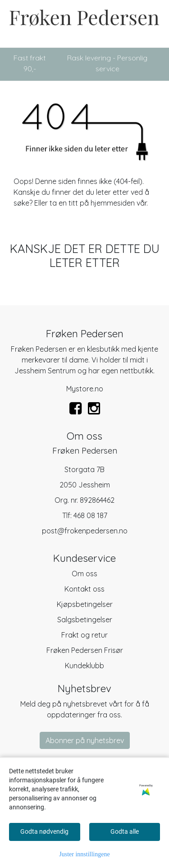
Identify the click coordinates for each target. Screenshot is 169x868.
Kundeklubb (84, 666)
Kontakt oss (84, 589)
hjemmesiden (113, 203)
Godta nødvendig (44, 831)
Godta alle (125, 831)
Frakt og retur (84, 635)
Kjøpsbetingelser (85, 604)
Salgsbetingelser (85, 620)
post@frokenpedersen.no (85, 531)
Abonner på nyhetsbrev (85, 740)
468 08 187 (90, 515)
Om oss (84, 574)
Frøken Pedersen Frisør (85, 650)
